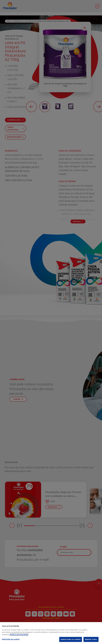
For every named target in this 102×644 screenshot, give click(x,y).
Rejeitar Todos (91, 641)
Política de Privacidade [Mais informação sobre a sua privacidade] (19, 637)
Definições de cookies (11, 641)
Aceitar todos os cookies (71, 641)
